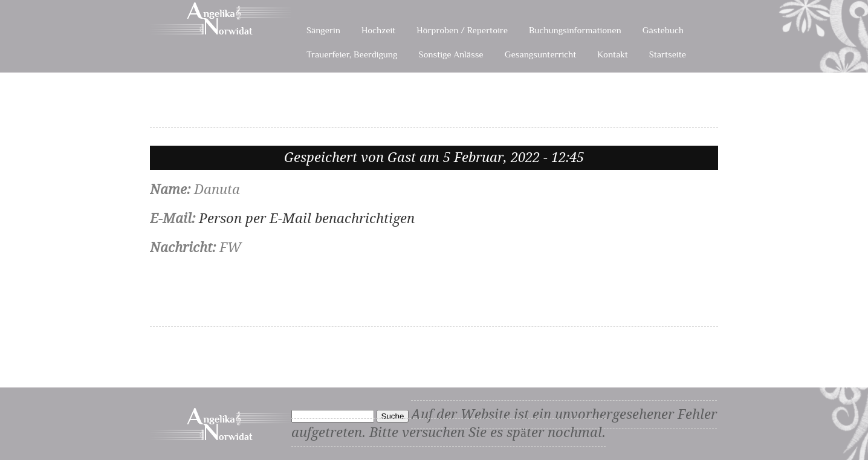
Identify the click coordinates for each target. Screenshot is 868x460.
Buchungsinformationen (575, 30)
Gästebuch (663, 30)
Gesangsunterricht (541, 54)
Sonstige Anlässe (451, 54)
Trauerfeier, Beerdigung (352, 54)
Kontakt (612, 54)
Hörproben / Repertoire (462, 30)
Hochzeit (378, 30)
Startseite (668, 54)
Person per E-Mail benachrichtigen (307, 219)
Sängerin (323, 30)
